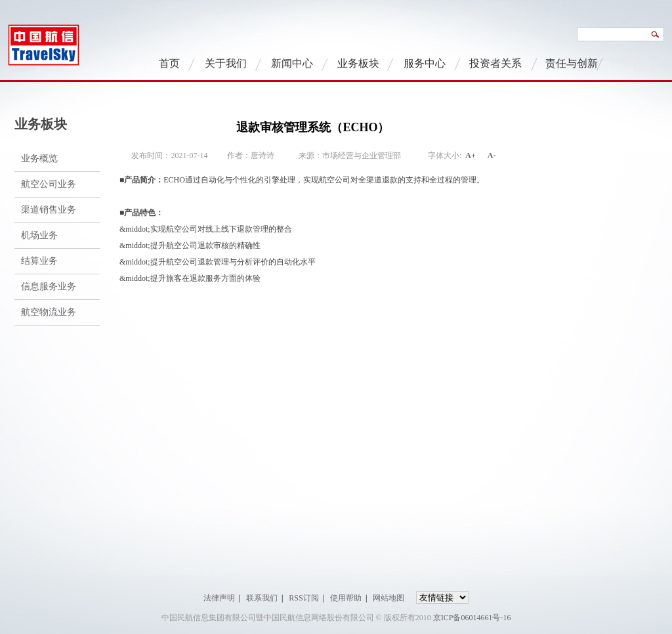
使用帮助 (346, 598)
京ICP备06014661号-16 (472, 618)
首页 (169, 63)
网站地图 (388, 598)
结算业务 (39, 261)
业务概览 (39, 158)
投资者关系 (495, 63)
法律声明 (219, 598)
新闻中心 (292, 63)
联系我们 (262, 598)
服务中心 (425, 63)
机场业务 (39, 235)
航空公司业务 (49, 184)
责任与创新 (572, 63)
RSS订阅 (304, 598)
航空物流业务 (49, 312)
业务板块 (358, 63)
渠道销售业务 (49, 210)
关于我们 (226, 63)
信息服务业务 (49, 286)
